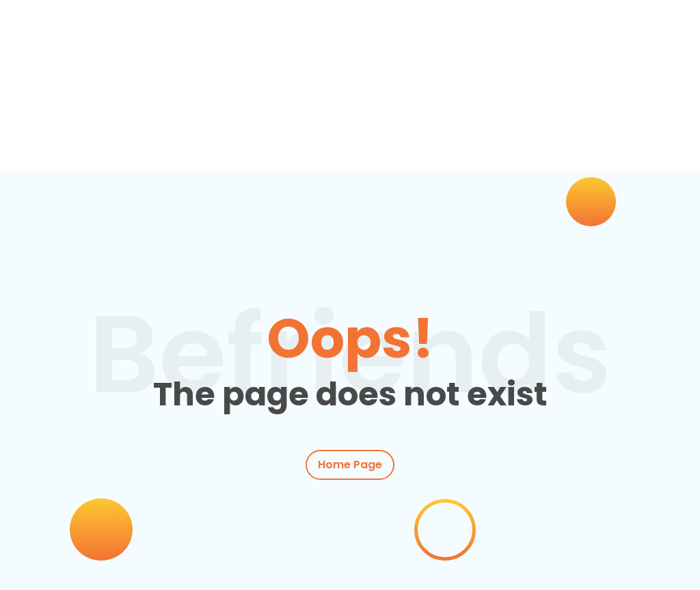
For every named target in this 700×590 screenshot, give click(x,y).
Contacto (70, 139)
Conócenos (525, 121)
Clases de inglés (140, 121)
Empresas (352, 121)
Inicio (56, 121)
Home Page (350, 465)
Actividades (256, 121)
